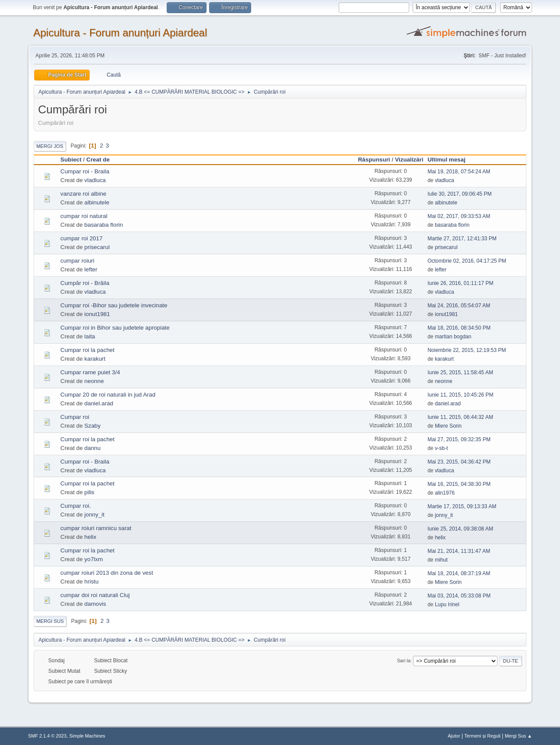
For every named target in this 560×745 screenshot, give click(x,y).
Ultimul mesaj (450, 160)
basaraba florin (104, 225)
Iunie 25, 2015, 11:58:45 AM (460, 372)
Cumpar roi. (76, 506)
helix (90, 537)
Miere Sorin (448, 426)
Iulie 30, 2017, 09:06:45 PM (460, 194)
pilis (89, 492)
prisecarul (97, 247)
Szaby (93, 426)
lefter (91, 269)
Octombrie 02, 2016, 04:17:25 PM (467, 261)
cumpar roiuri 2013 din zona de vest (107, 573)
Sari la (404, 661)
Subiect (71, 160)
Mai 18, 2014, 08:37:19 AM (459, 573)
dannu (93, 448)
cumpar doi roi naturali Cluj (95, 595)
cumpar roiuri (77, 261)
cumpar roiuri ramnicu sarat (96, 528)
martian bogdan (453, 337)
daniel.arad (99, 403)
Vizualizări (409, 160)
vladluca (95, 180)
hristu (92, 582)
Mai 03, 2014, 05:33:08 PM (459, 596)
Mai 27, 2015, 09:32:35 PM (459, 439)
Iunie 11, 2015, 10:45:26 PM (460, 395)
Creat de (98, 160)
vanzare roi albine (83, 194)
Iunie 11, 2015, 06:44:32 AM (460, 417)
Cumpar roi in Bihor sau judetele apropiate (115, 328)
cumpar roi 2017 (81, 238)
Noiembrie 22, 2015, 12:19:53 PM (467, 350)
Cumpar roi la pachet (87, 350)
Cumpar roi (75, 417)
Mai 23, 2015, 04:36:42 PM (459, 462)
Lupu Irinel (447, 604)
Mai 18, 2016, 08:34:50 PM (459, 328)
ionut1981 (97, 314)
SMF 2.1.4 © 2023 (47, 736)
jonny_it (94, 515)
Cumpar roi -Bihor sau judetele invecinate (114, 305)
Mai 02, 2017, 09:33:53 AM (459, 216)
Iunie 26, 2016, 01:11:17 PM (460, 283)
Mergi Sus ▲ (518, 736)
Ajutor (454, 736)
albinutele (97, 202)
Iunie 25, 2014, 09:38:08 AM (460, 529)
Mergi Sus (50, 621)
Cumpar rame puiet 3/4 (90, 372)
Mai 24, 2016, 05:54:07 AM (459, 306)
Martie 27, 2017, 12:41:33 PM (462, 239)
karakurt (95, 359)
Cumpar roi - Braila (85, 171)
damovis (95, 604)
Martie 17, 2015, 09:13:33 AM (462, 506)
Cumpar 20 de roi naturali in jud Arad (108, 395)
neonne (94, 381)
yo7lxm (94, 559)
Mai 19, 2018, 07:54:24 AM (459, 172)
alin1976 (445, 493)
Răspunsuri (374, 160)
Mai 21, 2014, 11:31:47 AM (459, 551)
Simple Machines (87, 736)
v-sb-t (441, 448)
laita (90, 336)
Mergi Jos (50, 146)
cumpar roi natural (84, 216)
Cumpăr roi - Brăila (85, 283)
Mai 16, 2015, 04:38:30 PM (459, 484)
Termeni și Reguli (482, 736)
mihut (441, 560)
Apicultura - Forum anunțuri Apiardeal (120, 33)
